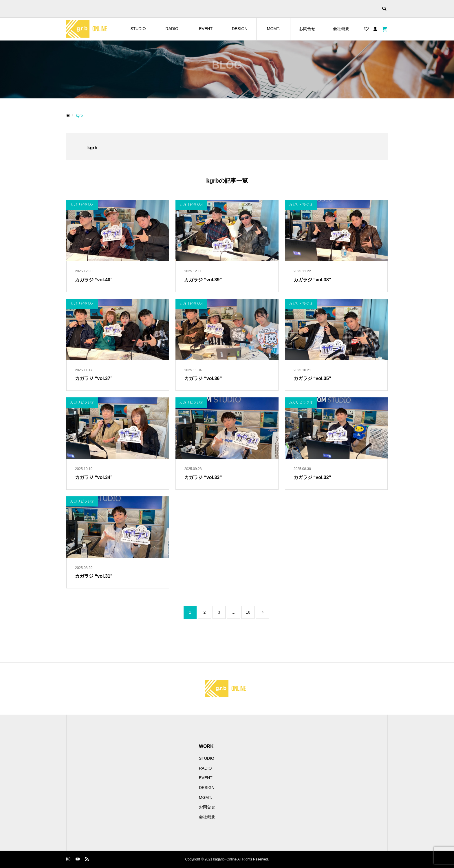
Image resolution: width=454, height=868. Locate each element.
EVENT (206, 29)
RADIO (172, 29)
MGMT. (273, 29)
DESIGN (240, 29)
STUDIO (138, 29)
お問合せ (307, 29)
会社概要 (341, 29)
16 (248, 612)
